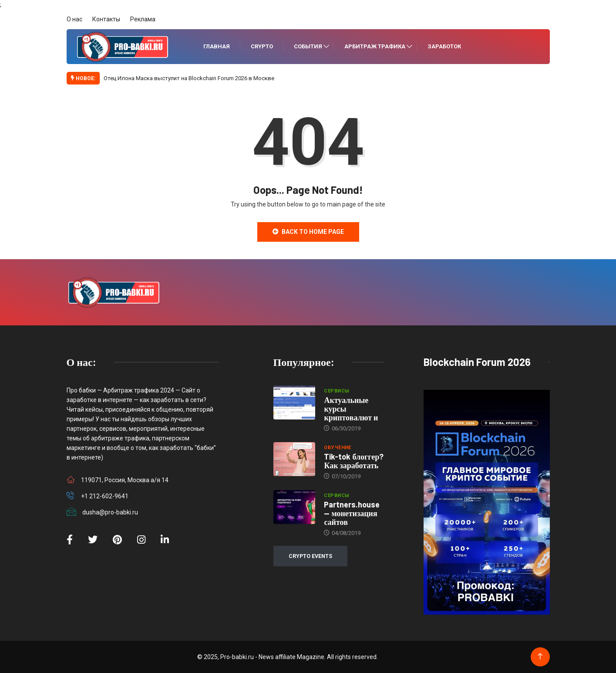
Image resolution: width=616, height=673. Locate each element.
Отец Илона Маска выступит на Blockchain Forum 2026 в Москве (189, 78)
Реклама (143, 19)
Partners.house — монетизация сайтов (352, 513)
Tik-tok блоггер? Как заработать (354, 461)
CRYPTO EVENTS (310, 556)
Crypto (262, 46)
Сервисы (337, 391)
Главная (217, 46)
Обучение (338, 448)
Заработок (444, 46)
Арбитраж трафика (375, 46)
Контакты (106, 19)
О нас (74, 19)
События (308, 46)
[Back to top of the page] (540, 657)
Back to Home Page (308, 232)
